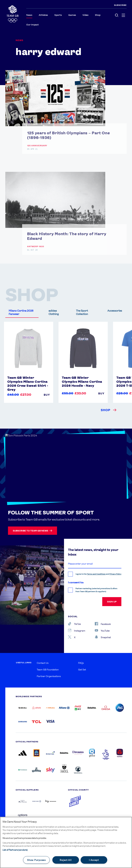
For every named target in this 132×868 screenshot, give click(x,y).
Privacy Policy (115, 574)
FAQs (81, 663)
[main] (66, 842)
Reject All (66, 860)
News (29, 15)
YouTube (102, 630)
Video (85, 15)
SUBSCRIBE (120, 5)
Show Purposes (36, 860)
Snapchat (103, 637)
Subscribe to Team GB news (33, 531)
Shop (98, 15)
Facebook (103, 624)
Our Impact (33, 25)
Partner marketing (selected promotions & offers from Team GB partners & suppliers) (96, 590)
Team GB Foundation (48, 670)
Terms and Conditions (96, 574)
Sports (58, 15)
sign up (112, 602)
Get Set (82, 670)
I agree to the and (98, 574)
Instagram (77, 630)
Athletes (43, 15)
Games (72, 15)
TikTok (74, 624)
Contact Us (43, 663)
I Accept (94, 860)
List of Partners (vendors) (15, 850)
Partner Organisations (49, 676)
